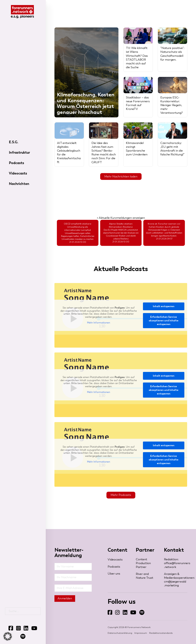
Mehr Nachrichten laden (121, 176)
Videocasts (18, 173)
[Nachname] (73, 577)
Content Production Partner (143, 563)
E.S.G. (14, 142)
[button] (8, 636)
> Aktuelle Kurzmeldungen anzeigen (121, 218)
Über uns (114, 574)
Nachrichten (19, 184)
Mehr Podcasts (121, 495)
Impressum (141, 633)
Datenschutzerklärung (120, 633)
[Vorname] (73, 567)
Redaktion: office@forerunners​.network (176, 563)
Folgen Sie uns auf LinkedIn (123, 615)
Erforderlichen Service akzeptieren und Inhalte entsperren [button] (164, 321)
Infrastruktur (19, 152)
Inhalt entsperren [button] (164, 306)
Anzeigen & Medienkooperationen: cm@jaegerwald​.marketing (176, 580)
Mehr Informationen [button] (99, 323)
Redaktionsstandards (161, 633)
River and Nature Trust (145, 576)
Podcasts (16, 163)
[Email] (73, 588)
